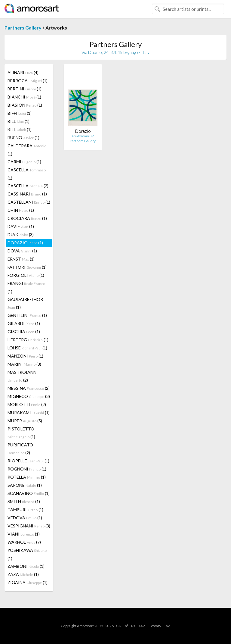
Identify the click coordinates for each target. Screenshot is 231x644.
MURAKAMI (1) (29, 413)
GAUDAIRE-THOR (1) (25, 303)
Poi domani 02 (83, 136)
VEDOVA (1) (25, 518)
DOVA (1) (22, 251)
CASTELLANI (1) (29, 202)
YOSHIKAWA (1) (27, 554)
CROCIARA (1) (27, 218)
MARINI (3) (24, 364)
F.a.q (167, 626)
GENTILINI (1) (27, 315)
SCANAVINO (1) (29, 493)
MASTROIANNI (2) (23, 376)
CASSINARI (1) (27, 194)
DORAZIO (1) (25, 243)
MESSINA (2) (29, 388)
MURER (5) (25, 421)
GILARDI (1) (24, 323)
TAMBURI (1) (25, 510)
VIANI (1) (24, 534)
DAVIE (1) (21, 226)
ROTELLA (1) (27, 477)
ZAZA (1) (23, 574)
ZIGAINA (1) (28, 582)
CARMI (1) (24, 162)
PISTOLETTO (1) (21, 433)
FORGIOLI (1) (26, 275)
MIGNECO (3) (29, 396)
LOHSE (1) (27, 348)
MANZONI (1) (25, 356)
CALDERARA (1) (27, 150)
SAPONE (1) (25, 485)
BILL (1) (18, 121)
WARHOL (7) (24, 542)
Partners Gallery (23, 28)
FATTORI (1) (27, 267)
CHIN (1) (21, 210)
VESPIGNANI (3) (29, 526)
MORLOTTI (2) (27, 404)
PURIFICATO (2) (20, 449)
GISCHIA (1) (24, 331)
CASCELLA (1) (27, 174)
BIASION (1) (25, 105)
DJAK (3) (21, 234)
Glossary (154, 626)
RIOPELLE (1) (28, 461)
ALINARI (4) (23, 72)
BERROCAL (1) (28, 81)
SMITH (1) (24, 501)
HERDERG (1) (28, 340)
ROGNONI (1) (27, 469)
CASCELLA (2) (28, 186)
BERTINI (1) (25, 89)
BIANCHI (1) (24, 97)
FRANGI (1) (26, 287)
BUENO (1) (23, 138)
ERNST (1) (21, 259)
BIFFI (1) (20, 113)
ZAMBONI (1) (26, 566)
